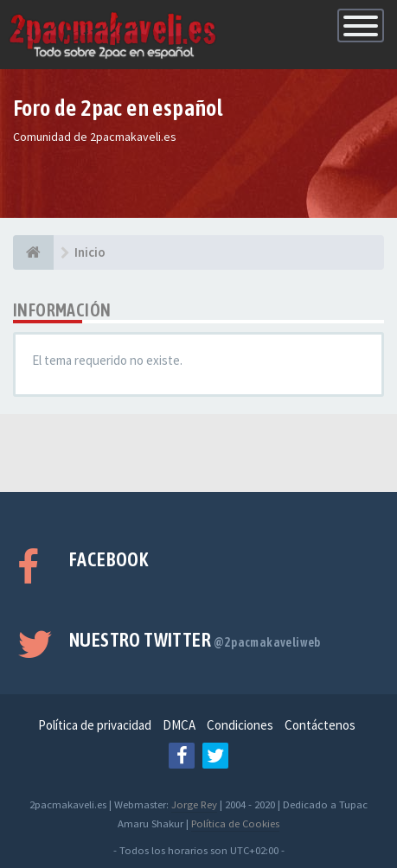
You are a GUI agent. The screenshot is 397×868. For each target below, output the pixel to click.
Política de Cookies (235, 823)
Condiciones (240, 725)
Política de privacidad (95, 725)
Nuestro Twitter (195, 640)
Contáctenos (320, 725)
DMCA (179, 725)
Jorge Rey (194, 804)
